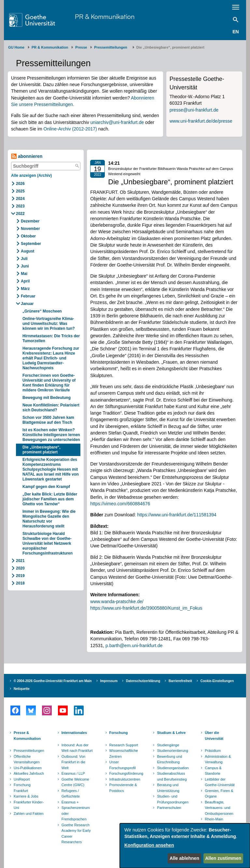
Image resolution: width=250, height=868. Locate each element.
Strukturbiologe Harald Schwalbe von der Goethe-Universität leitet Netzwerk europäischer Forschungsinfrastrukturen (48, 543)
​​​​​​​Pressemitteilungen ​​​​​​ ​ (112, 47)
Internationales (74, 733)
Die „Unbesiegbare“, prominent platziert (42, 450)
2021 (20, 561)
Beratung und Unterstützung (168, 788)
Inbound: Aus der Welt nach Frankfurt (77, 748)
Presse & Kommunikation (27, 736)
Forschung (119, 733)
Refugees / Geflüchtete (71, 794)
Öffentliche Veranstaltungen (27, 759)
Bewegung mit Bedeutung (47, 398)
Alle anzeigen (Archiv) (31, 175)
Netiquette (22, 689)
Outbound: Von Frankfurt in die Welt (73, 762)
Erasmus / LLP (73, 773)
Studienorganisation (173, 768)
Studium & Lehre (171, 733)
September (31, 244)
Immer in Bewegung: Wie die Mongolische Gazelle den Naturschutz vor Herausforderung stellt (49, 519)
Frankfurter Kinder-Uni (29, 805)
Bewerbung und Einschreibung (169, 759)
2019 (20, 576)
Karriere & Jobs (26, 796)
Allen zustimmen (223, 858)
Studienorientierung (172, 751)
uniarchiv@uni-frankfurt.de (117, 122)
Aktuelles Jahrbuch (29, 773)
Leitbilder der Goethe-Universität (220, 782)
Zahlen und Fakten (29, 814)
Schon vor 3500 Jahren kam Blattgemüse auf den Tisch (48, 420)
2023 (20, 206)
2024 (20, 199)
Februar (28, 296)
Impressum (109, 681)
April (25, 281)
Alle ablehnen (184, 858)
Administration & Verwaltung (218, 759)
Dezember (30, 221)
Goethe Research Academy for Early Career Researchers (76, 834)
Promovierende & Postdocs (123, 788)
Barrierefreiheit (180, 681)
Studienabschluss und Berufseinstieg (172, 776)
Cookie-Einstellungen (217, 681)
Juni (25, 266)
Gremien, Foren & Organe (219, 794)
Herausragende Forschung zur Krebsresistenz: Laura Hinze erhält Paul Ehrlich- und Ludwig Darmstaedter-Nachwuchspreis (51, 358)
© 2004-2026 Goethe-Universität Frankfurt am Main (53, 681)
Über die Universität (214, 736)
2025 (20, 191)
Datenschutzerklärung (143, 681)
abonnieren (27, 156)
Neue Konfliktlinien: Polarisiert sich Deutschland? (51, 408)
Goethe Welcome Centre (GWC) (75, 782)
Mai (24, 274)
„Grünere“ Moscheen (43, 311)
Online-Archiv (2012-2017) (70, 129)
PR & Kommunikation (105, 16)
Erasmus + (70, 802)
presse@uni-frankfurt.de (194, 110)
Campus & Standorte (213, 771)
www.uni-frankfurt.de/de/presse (201, 121)
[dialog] (185, 846)
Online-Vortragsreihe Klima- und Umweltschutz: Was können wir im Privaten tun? (49, 324)
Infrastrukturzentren (125, 779)
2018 (20, 583)
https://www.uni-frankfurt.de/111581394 (177, 515)
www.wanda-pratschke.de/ (117, 602)
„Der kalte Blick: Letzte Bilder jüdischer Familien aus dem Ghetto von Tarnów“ (50, 499)
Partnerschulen (169, 808)
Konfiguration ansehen (149, 845)
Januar (27, 304)
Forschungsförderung (126, 773)
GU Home (16, 47)
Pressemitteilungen (29, 751)
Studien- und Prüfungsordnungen (173, 799)
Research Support (124, 745)
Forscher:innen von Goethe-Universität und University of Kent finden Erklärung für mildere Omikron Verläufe (49, 383)
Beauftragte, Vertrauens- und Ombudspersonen (219, 808)
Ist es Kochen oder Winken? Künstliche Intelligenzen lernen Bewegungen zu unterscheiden (51, 435)
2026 (20, 184)
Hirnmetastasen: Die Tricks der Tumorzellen (51, 338)
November (30, 229)
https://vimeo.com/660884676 (120, 504)
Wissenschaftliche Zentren (124, 754)
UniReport (22, 779)
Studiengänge (168, 745)
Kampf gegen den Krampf (46, 487)
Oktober (28, 236)
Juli (24, 259)
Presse (81, 47)
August (28, 251)
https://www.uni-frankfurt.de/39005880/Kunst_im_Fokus (146, 608)
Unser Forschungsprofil (123, 765)
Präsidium (213, 751)
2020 (20, 568)
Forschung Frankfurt (22, 788)
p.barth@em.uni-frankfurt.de (134, 646)
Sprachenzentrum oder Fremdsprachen (76, 813)
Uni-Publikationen (28, 768)
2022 (20, 214)
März (25, 289)
